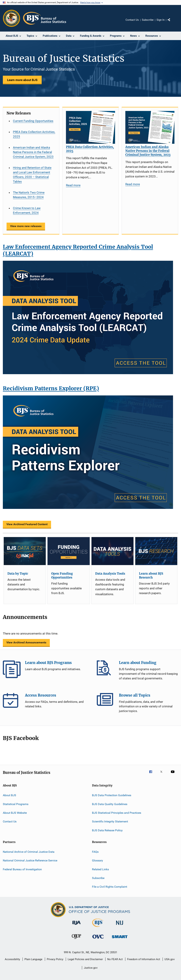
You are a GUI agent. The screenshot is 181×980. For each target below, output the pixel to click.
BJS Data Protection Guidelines (112, 795)
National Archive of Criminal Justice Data (29, 852)
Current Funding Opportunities (33, 121)
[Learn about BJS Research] (156, 551)
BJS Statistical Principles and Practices (117, 813)
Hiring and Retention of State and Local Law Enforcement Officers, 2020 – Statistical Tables (32, 175)
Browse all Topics (106, 702)
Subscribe (148, 20)
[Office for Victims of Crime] (98, 939)
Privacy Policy (55, 959)
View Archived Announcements (26, 642)
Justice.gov (91, 968)
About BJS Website (15, 813)
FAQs (95, 852)
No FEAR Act (115, 959)
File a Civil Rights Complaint (110, 887)
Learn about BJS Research (151, 576)
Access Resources (12, 702)
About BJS (9, 795)
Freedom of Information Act (144, 959)
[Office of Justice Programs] (12, 18)
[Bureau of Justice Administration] (76, 925)
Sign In (161, 20)
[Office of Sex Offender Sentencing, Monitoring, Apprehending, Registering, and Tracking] (120, 939)
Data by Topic (18, 574)
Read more (73, 185)
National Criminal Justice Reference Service (30, 860)
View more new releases (26, 226)
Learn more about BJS (22, 80)
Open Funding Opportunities (62, 576)
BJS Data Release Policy (107, 830)
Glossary (98, 860)
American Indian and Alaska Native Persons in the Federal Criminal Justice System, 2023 (33, 152)
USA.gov (170, 959)
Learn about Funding (106, 669)
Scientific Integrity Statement (110, 821)
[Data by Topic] (25, 551)
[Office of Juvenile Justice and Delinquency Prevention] (76, 940)
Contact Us (132, 20)
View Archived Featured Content (27, 524)
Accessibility (12, 959)
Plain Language (33, 959)
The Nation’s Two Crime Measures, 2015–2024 (29, 195)
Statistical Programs (16, 804)
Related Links (100, 869)
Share (172, 22)
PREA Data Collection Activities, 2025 (34, 134)
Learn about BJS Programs (12, 669)
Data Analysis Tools (110, 574)
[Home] (45, 18)
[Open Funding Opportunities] (69, 551)
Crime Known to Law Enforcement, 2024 (27, 210)
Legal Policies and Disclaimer (85, 959)
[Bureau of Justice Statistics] (98, 928)
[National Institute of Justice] (120, 925)
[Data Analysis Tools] (112, 551)
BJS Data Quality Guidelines (110, 804)
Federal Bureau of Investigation (22, 869)
